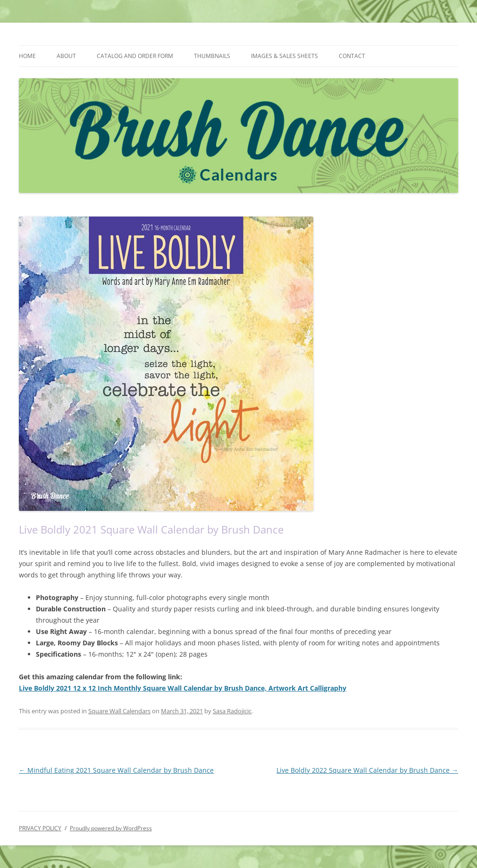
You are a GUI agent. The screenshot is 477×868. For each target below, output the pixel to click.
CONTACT (352, 56)
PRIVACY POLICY (40, 828)
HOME (27, 56)
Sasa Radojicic (232, 711)
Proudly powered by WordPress (111, 828)
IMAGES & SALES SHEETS (285, 56)
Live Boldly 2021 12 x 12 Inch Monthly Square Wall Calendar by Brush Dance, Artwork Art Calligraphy (183, 688)
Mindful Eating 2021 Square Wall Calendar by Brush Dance (116, 770)
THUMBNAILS (212, 56)
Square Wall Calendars (119, 711)
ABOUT (66, 56)
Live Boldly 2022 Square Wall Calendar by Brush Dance (367, 770)
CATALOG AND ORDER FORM (135, 56)
